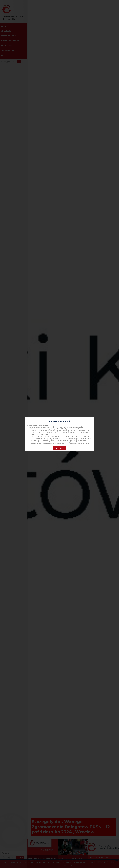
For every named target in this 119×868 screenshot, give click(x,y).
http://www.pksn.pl (79, 440)
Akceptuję (60, 448)
